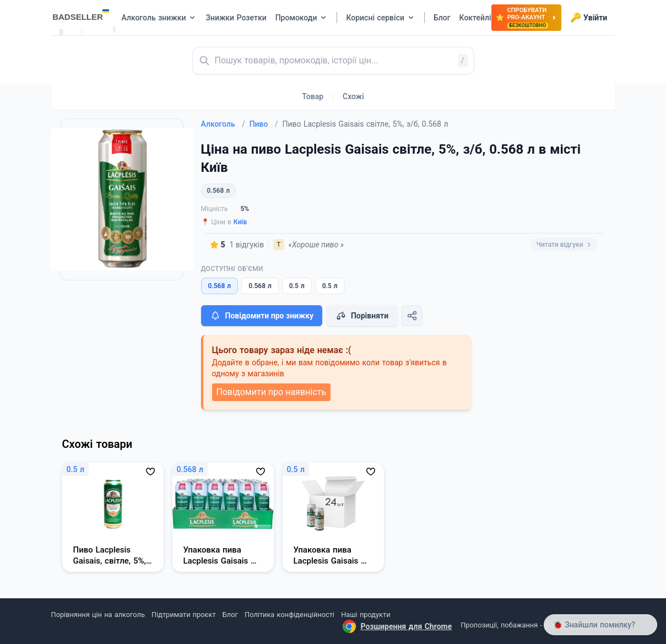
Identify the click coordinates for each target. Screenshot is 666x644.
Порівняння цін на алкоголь (98, 615)
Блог (230, 615)
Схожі (353, 96)
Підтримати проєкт (183, 615)
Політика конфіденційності (289, 615)
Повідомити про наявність (271, 392)
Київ (240, 222)
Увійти (589, 18)
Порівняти (362, 316)
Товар (313, 96)
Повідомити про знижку (262, 316)
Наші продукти (366, 615)
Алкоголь (223, 124)
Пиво (264, 124)
